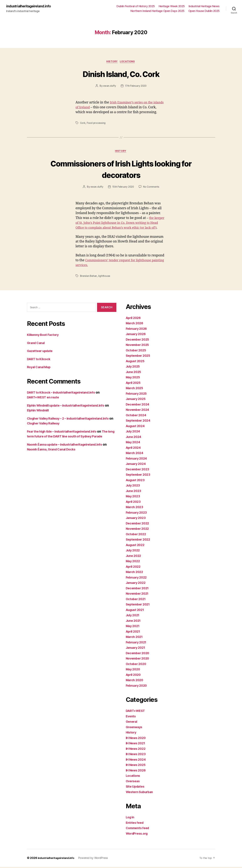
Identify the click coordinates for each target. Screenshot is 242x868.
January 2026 (137, 335)
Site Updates (136, 788)
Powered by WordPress (97, 859)
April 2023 (134, 503)
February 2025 (137, 395)
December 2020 (139, 654)
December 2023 (138, 470)
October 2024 (137, 416)
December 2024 (139, 406)
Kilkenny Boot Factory (44, 336)
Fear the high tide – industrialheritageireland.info (65, 433)
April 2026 (134, 319)
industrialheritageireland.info (31, 6)
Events (131, 717)
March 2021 (135, 638)
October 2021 (137, 600)
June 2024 (134, 438)
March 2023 (135, 508)
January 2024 (137, 465)
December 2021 (138, 589)
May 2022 (134, 562)
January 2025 (137, 400)
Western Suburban (141, 793)
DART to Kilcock (40, 360)
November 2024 (139, 411)
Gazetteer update (41, 352)
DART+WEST (136, 712)
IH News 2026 (137, 772)
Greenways (135, 728)
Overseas (133, 782)
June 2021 (134, 622)
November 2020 (139, 660)
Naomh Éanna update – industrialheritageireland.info (68, 451)
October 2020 (137, 665)
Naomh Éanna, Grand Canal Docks (53, 456)
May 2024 (134, 443)
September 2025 (139, 357)
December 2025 (138, 341)
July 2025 (134, 368)
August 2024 (136, 427)
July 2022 (134, 551)
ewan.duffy (109, 87)
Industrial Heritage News (204, 6)
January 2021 (136, 649)
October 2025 (137, 351)
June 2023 (134, 492)
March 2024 (135, 454)
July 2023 (134, 487)
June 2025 (134, 373)
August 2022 (136, 546)
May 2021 (133, 627)
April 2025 (134, 384)
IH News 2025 (137, 766)
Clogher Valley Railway (96, 425)
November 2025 (138, 346)
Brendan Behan (89, 277)
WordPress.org (138, 835)
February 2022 (137, 579)
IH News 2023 (137, 755)
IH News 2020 (137, 739)
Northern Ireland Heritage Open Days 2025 (157, 11)
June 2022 (134, 557)
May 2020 (134, 670)
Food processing (96, 124)
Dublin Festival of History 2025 (136, 6)
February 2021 (137, 643)
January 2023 (137, 519)
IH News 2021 (137, 744)
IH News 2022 (137, 750)
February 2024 (137, 460)
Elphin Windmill (44, 412)
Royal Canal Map (40, 368)
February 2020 (137, 687)
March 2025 (135, 389)
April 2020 (134, 676)
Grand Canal (37, 344)
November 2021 (138, 595)
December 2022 (138, 525)
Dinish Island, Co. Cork (121, 74)
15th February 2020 (123, 188)
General (132, 723)
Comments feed (138, 829)
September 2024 (139, 422)
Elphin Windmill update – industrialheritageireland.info (70, 407)
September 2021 (139, 606)
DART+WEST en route (44, 398)
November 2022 (138, 530)
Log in (130, 818)
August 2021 (136, 611)
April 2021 (134, 633)
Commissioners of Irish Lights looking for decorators (121, 170)
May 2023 (134, 497)
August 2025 (136, 362)
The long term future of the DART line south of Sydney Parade (71, 438)
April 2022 (134, 568)
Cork (83, 124)
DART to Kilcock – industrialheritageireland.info (64, 394)
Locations (128, 62)
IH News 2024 (137, 761)
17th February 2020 (136, 87)
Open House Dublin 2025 (204, 11)
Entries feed (135, 824)
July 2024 (134, 433)
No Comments (152, 188)
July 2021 (133, 616)
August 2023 (136, 481)
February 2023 (137, 514)
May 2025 (134, 378)
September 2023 (139, 476)
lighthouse (105, 277)
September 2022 (139, 541)
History (112, 62)
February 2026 (137, 330)
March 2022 (135, 573)
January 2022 (137, 584)
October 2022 (137, 535)
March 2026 (135, 324)
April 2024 (134, 449)
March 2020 (135, 681)
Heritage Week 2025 (172, 6)
